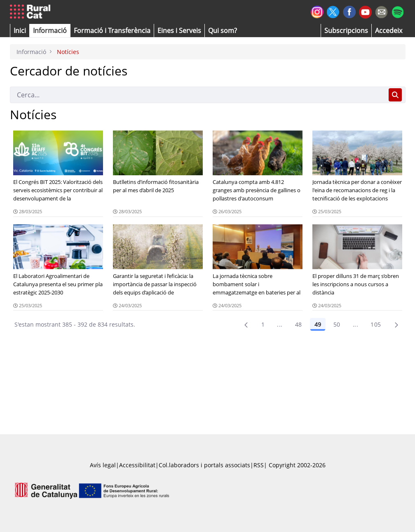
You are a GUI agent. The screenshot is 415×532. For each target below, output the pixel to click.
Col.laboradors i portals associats (204, 465)
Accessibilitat (137, 465)
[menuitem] (112, 31)
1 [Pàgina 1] (263, 324)
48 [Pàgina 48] (299, 324)
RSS (259, 465)
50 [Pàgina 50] (337, 324)
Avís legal (103, 465)
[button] (20, 31)
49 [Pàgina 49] (318, 324)
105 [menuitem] (376, 324)
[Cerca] (198, 95)
